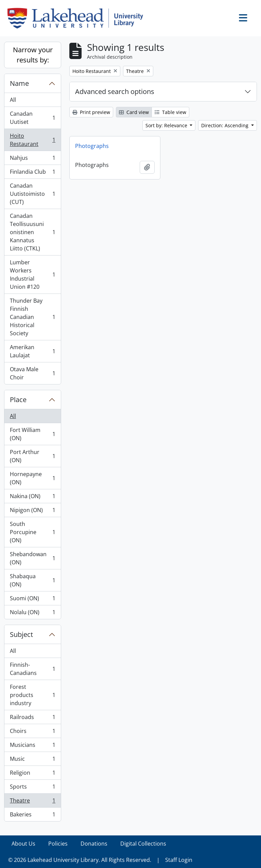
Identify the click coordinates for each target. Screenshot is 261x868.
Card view (134, 112)
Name (19, 83)
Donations (94, 844)
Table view (170, 112)
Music (32, 760)
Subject (21, 634)
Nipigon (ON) (32, 512)
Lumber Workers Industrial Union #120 (32, 275)
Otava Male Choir (32, 373)
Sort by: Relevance (167, 125)
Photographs (92, 146)
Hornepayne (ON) (32, 478)
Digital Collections (143, 844)
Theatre (32, 802)
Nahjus (32, 159)
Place (18, 400)
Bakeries (32, 816)
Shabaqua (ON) (32, 580)
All (13, 100)
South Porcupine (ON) (32, 532)
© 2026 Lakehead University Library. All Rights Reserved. (80, 860)
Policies (58, 844)
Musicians (32, 746)
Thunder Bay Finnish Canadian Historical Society (32, 317)
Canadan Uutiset (32, 118)
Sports (32, 788)
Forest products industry (32, 695)
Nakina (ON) (32, 498)
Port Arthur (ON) (32, 456)
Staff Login (179, 860)
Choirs (32, 732)
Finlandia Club (32, 173)
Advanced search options (115, 91)
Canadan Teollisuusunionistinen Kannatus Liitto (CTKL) (32, 232)
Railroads (32, 719)
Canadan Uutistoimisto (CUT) (32, 194)
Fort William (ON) (32, 434)
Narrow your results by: (33, 55)
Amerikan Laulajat (32, 351)
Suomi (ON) (32, 600)
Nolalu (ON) (32, 614)
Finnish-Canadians (32, 669)
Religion (32, 774)
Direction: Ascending (225, 125)
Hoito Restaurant (32, 140)
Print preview (91, 112)
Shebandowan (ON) (32, 558)
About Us (23, 844)
